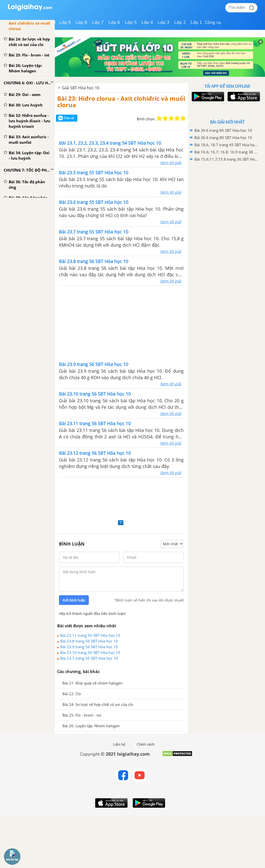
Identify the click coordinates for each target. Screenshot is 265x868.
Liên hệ (119, 744)
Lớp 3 (164, 22)
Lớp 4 (147, 22)
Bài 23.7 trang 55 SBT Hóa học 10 (89, 658)
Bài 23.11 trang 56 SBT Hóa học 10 (90, 635)
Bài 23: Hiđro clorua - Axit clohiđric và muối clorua (121, 102)
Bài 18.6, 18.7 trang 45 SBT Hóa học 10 (226, 145)
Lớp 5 (131, 22)
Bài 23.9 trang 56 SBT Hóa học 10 (89, 647)
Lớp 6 (114, 22)
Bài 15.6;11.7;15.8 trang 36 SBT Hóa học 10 (226, 159)
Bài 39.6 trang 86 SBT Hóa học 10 (223, 130)
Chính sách (146, 744)
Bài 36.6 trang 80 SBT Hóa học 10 (223, 137)
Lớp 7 (98, 22)
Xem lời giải (171, 163)
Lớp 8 (81, 22)
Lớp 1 (196, 22)
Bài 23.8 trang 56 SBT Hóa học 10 (89, 641)
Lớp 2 (180, 22)
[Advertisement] (121, 323)
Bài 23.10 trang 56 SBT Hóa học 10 (90, 652)
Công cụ (213, 22)
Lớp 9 (65, 22)
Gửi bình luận (74, 600)
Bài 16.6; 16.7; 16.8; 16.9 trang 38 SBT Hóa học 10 (226, 152)
